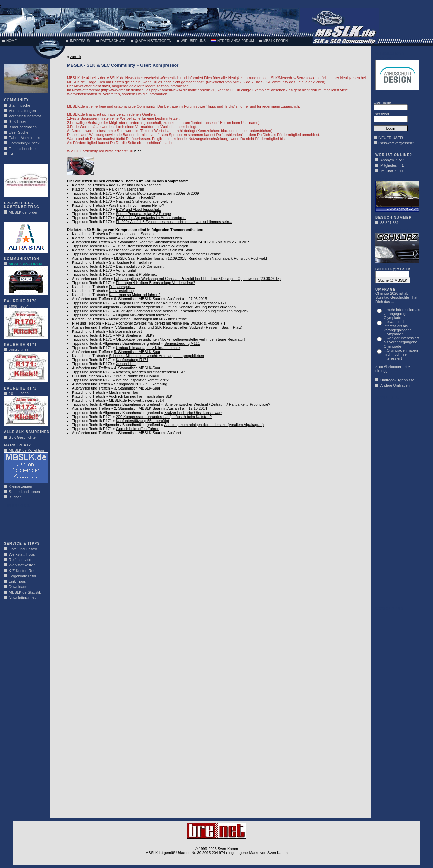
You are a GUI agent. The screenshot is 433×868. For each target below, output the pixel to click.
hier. (138, 151)
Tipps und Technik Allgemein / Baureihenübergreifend (116, 307)
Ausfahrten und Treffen (91, 242)
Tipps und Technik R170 (92, 197)
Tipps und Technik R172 (92, 266)
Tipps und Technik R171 (92, 193)
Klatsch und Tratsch (89, 185)
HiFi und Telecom (86, 323)
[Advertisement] (24, 522)
